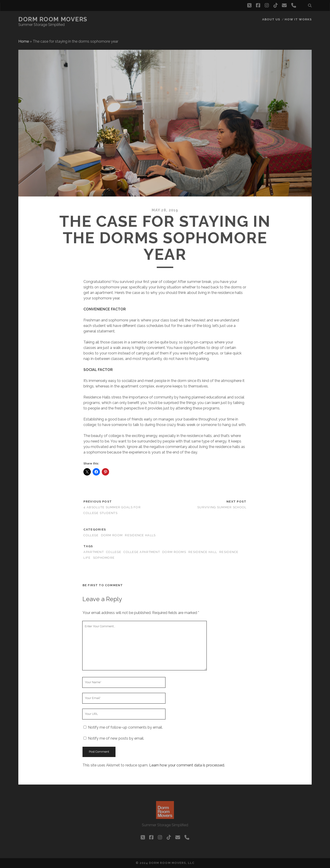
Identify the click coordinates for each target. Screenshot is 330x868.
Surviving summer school (222, 507)
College (114, 552)
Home (24, 41)
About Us (271, 19)
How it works (298, 19)
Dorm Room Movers (53, 19)
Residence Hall (203, 552)
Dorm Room (112, 535)
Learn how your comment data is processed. (187, 765)
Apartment (94, 552)
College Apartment (142, 552)
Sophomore (104, 558)
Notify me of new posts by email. (116, 738)
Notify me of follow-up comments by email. (125, 727)
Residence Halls (140, 535)
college (91, 535)
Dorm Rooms (174, 552)
